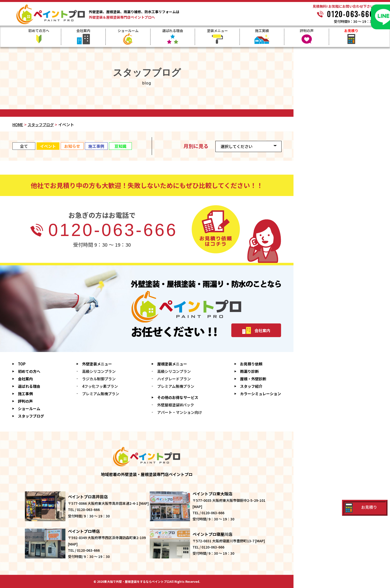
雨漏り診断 (249, 371)
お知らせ (72, 146)
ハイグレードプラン (174, 379)
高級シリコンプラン (99, 371)
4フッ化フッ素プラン (100, 386)
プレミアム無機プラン (101, 394)
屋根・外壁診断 (253, 379)
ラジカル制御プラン (99, 379)
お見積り (351, 31)
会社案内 (83, 31)
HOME (18, 125)
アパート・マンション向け (180, 412)
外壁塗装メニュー (97, 364)
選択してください (237, 146)
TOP (22, 364)
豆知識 (120, 146)
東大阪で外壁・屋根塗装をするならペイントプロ (137, 582)
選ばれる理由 (173, 31)
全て (24, 146)
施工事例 (96, 146)
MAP (144, 503)
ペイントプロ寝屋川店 (212, 534)
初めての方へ (39, 31)
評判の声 (307, 31)
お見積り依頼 (251, 364)
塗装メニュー (217, 31)
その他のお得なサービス (178, 397)
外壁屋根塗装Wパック (176, 405)
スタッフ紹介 (251, 386)
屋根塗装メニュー (172, 364)
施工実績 (262, 31)
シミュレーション (261, 394)
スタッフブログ (41, 125)
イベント (48, 146)
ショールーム (128, 31)
